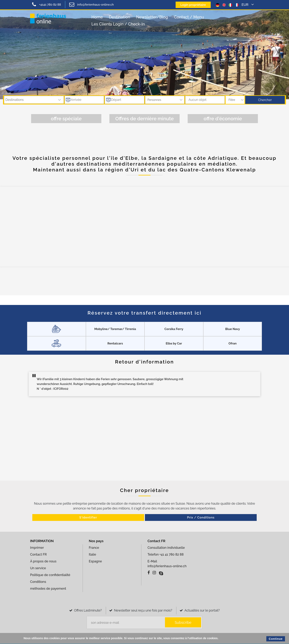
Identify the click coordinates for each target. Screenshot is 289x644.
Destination (120, 17)
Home (97, 17)
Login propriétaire (192, 5)
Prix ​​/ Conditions (174, 517)
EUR (248, 5)
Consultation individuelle (166, 547)
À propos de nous (43, 561)
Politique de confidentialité (50, 574)
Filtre (232, 100)
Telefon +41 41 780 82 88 (166, 554)
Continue (276, 639)
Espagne (95, 561)
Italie (93, 554)
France (94, 547)
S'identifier (115, 517)
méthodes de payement (48, 588)
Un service (38, 568)
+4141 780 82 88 (47, 5)
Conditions (38, 581)
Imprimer (37, 547)
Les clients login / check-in (118, 24)
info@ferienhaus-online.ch (92, 5)
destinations (15, 100)
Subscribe (183, 622)
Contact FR (38, 554)
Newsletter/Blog (152, 17)
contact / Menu (189, 17)
